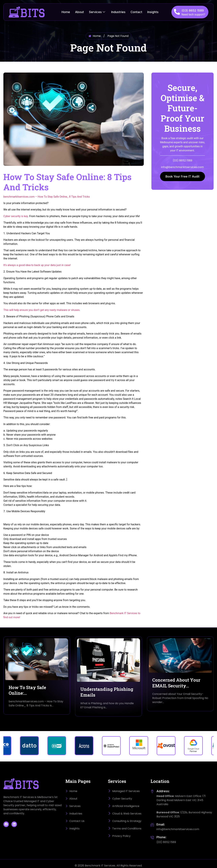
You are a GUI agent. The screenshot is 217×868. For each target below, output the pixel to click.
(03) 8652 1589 (193, 10)
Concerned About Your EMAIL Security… (176, 683)
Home (66, 12)
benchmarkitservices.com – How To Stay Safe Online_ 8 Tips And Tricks (47, 197)
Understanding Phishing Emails (107, 692)
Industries (118, 12)
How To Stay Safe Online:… (27, 690)
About (80, 12)
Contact (136, 12)
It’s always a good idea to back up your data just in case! (37, 265)
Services (97, 12)
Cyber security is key (16, 216)
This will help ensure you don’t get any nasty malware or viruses (41, 310)
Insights (153, 12)
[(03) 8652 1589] (177, 12)
